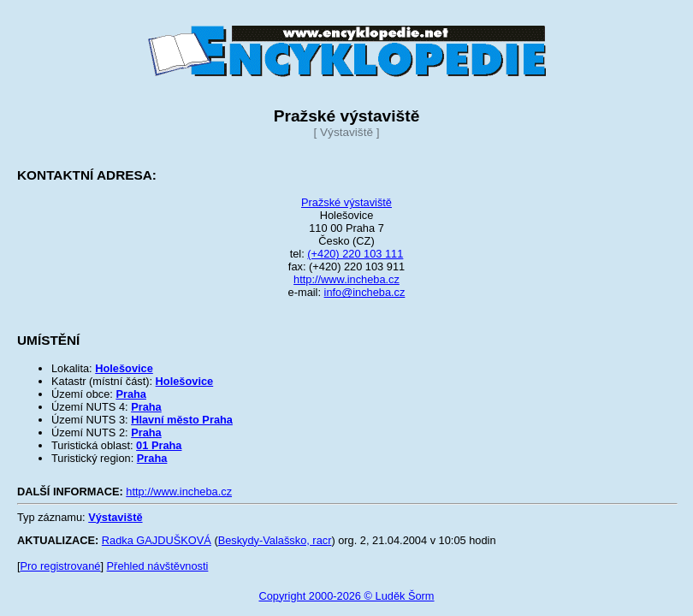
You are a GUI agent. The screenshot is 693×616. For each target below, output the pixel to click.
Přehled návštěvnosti (158, 566)
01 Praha (159, 445)
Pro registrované (61, 566)
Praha (131, 394)
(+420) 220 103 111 (355, 254)
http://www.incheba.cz (346, 279)
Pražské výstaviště (346, 202)
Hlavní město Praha (182, 420)
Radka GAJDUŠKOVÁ (157, 540)
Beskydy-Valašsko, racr (275, 540)
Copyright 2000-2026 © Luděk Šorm (346, 596)
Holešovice (124, 368)
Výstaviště (115, 517)
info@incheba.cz (365, 292)
